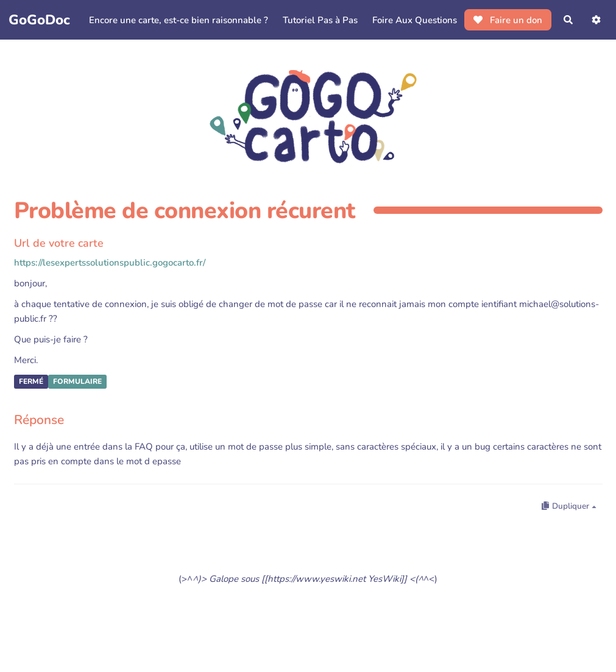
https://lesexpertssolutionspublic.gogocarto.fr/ (110, 263)
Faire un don (508, 20)
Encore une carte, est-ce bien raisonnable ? (179, 20)
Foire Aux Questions (415, 20)
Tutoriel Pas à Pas (320, 20)
